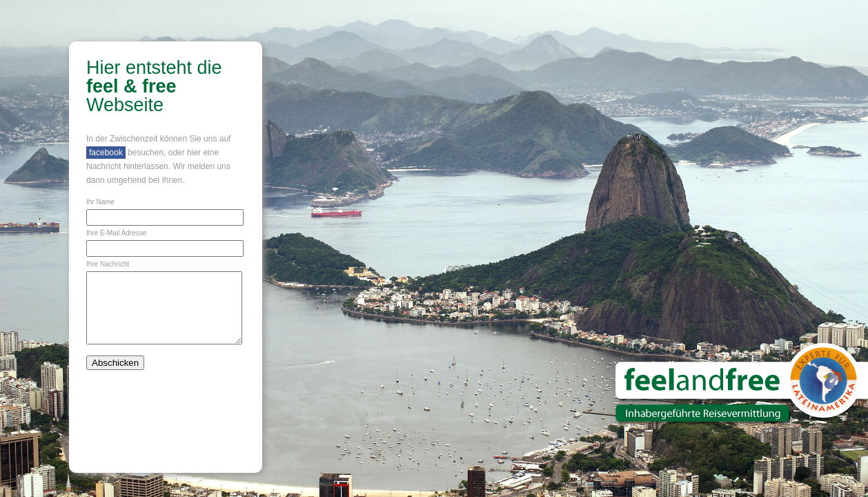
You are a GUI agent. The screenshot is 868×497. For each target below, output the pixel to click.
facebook (106, 153)
